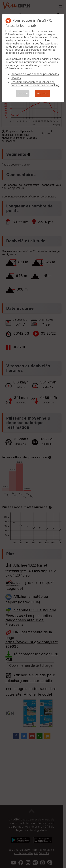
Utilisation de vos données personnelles (35, 74)
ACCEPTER (42, 94)
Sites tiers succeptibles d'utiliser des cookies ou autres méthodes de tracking (35, 83)
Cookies (16, 78)
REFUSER (23, 94)
